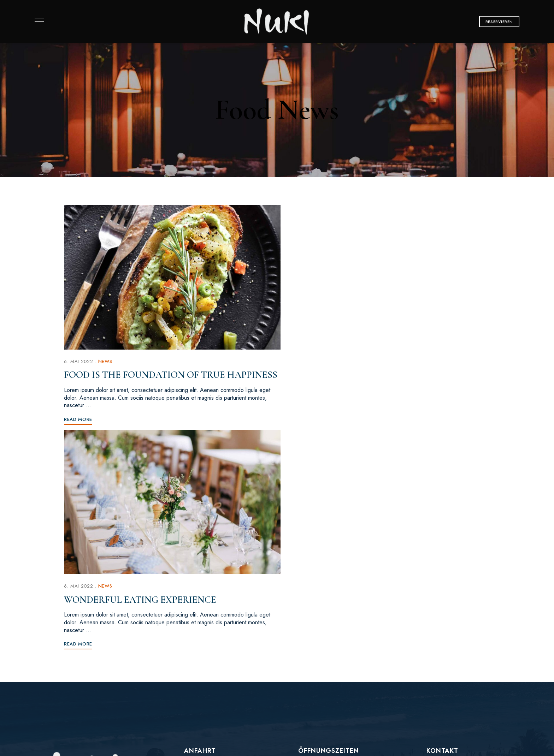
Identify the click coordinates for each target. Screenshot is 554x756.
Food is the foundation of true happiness (148, 372)
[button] (499, 22)
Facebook (37, 636)
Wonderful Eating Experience (364, 366)
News (106, 353)
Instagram (49, 636)
